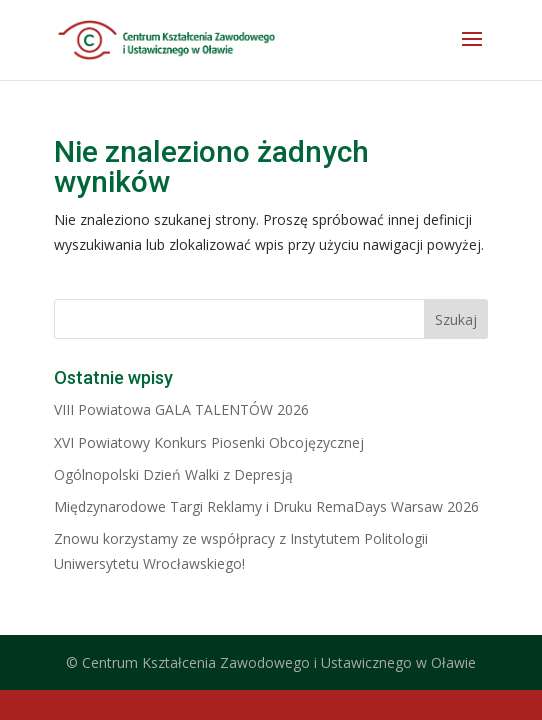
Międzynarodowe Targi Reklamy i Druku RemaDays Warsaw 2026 (266, 506)
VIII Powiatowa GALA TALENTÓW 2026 (181, 409)
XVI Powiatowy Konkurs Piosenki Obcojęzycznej (209, 442)
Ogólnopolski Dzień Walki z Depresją (173, 474)
